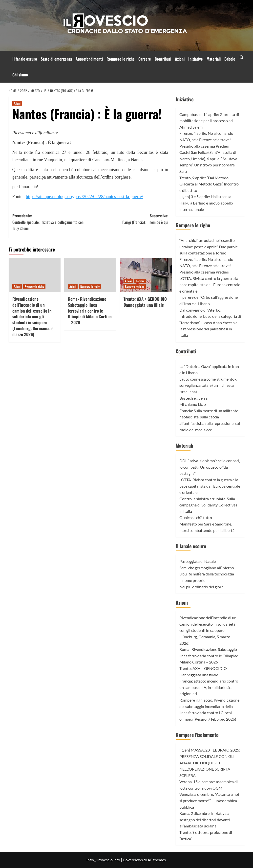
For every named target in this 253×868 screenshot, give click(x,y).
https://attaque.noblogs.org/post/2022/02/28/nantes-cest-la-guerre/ (85, 197)
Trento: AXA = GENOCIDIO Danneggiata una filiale (145, 302)
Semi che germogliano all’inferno (207, 568)
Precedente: (51, 222)
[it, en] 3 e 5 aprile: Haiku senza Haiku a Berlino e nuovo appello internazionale (206, 203)
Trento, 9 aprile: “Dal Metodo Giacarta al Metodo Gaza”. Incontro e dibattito (209, 184)
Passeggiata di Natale (198, 561)
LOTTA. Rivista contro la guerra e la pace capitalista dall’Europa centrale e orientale (210, 285)
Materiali (214, 59)
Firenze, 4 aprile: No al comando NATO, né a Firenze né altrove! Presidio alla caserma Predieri (206, 139)
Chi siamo (20, 75)
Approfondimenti (89, 59)
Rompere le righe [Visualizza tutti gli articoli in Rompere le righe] (34, 286)
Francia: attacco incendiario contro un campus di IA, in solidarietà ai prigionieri (209, 687)
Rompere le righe (121, 59)
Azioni (180, 59)
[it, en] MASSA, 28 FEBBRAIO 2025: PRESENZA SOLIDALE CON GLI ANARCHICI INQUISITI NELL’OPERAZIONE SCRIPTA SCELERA (210, 763)
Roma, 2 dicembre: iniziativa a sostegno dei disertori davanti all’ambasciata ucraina (205, 820)
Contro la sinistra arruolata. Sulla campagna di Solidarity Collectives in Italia (208, 505)
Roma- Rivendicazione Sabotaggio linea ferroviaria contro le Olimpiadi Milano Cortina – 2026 (90, 311)
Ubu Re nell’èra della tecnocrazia (207, 574)
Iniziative (196, 59)
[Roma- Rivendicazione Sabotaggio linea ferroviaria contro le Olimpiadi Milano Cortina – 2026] (90, 275)
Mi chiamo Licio (193, 404)
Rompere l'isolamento (197, 735)
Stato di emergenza (56, 59)
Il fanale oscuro (25, 59)
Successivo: (129, 219)
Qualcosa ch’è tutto (196, 517)
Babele (230, 59)
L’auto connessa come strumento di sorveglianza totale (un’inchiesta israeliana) (209, 385)
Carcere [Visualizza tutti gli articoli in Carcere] (140, 281)
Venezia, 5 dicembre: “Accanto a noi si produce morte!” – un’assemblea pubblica (209, 800)
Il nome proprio (192, 580)
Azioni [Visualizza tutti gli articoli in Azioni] (17, 103)
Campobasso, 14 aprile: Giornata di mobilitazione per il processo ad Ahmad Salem (209, 121)
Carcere (145, 59)
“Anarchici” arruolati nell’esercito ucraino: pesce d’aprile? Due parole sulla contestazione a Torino (209, 247)
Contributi (163, 59)
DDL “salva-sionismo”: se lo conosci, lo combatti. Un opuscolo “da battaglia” (210, 467)
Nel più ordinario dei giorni (202, 587)
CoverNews (133, 860)
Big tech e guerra (193, 398)
